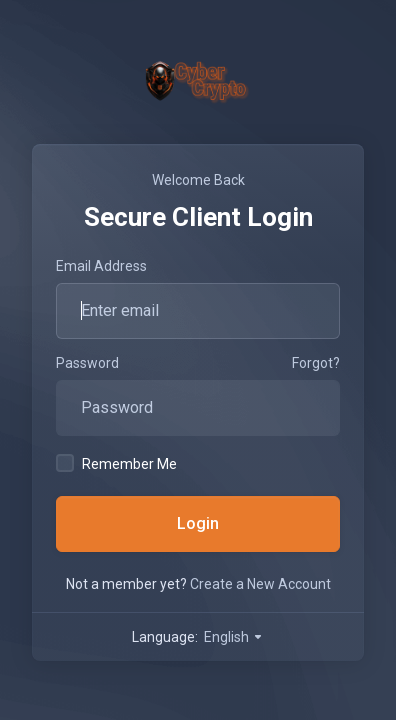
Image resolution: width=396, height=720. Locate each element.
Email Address (101, 266)
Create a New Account (260, 584)
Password (87, 363)
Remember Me (116, 463)
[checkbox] (65, 463)
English (234, 637)
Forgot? (316, 363)
